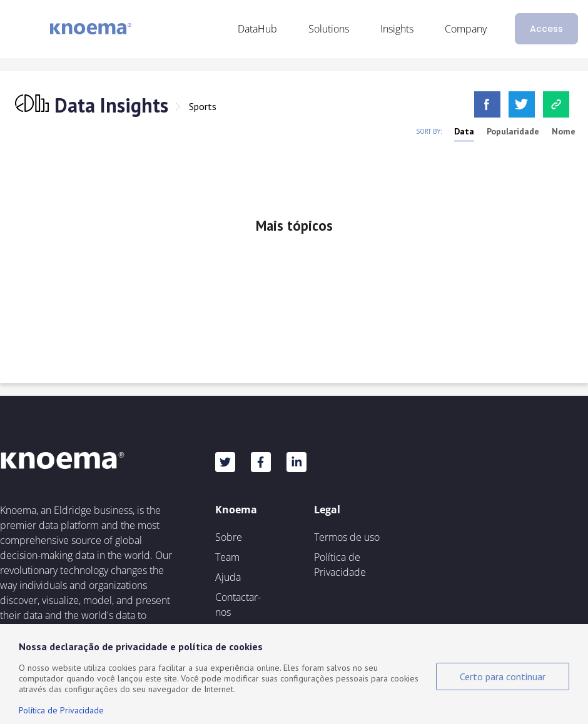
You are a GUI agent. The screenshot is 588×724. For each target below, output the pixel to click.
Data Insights (111, 105)
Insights (397, 29)
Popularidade (513, 131)
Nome (564, 131)
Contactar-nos (238, 605)
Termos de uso (347, 537)
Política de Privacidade (340, 565)
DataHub (257, 29)
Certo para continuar (503, 676)
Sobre (229, 537)
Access (546, 29)
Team (227, 557)
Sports (203, 107)
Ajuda (228, 577)
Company (466, 29)
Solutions (329, 29)
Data (464, 131)
